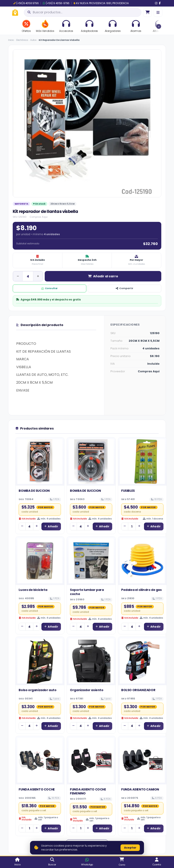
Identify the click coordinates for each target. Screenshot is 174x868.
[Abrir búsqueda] (83, 12)
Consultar (50, 288)
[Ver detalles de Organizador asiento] (91, 661)
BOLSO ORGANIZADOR (138, 690)
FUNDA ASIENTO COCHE (37, 789)
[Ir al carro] (147, 12)
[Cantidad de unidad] (28, 276)
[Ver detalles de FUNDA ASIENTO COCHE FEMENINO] (91, 760)
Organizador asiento (87, 690)
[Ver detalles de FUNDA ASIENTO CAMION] (142, 760)
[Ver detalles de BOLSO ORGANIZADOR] (142, 661)
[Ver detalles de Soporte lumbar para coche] (91, 561)
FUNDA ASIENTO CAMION (140, 789)
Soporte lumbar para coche (87, 592)
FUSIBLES (128, 491)
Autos (33, 40)
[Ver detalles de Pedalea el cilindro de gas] (142, 561)
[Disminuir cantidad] (18, 276)
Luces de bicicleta (33, 590)
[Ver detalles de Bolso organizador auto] (40, 661)
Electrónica (22, 40)
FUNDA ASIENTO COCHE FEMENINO (88, 791)
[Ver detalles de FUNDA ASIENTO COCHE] (40, 760)
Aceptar (130, 848)
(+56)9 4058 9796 (26, 3)
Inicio (11, 40)
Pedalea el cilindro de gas (141, 590)
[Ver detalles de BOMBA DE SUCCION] (40, 462)
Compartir (124, 288)
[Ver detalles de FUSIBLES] (142, 462)
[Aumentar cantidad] (38, 276)
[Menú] (158, 12)
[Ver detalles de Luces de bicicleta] (40, 561)
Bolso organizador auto (37, 690)
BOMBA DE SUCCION (34, 491)
